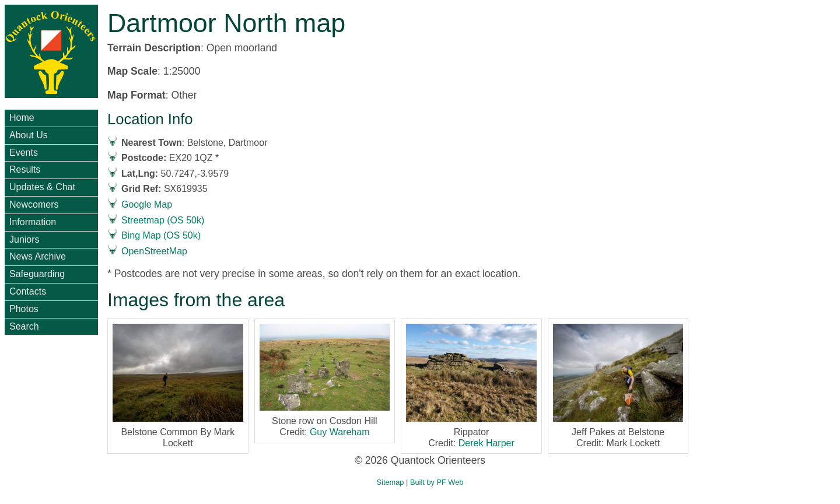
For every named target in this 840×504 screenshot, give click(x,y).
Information (33, 222)
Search (24, 326)
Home (22, 118)
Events (24, 153)
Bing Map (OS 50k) (161, 235)
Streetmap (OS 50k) (163, 220)
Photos (24, 309)
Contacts (28, 291)
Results (25, 169)
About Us (29, 135)
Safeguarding (37, 274)
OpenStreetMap (154, 251)
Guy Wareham (340, 432)
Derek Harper (487, 443)
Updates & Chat (42, 187)
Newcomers (34, 204)
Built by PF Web (437, 482)
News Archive (38, 256)
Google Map (147, 204)
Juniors (24, 239)
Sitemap (391, 482)
